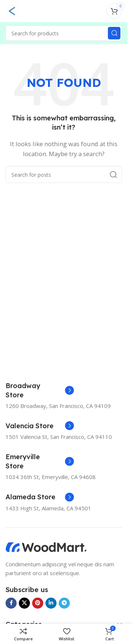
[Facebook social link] (11, 603)
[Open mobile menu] (12, 11)
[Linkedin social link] (51, 603)
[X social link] (24, 603)
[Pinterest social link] (38, 603)
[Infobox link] (40, 390)
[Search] (64, 33)
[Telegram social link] (64, 603)
